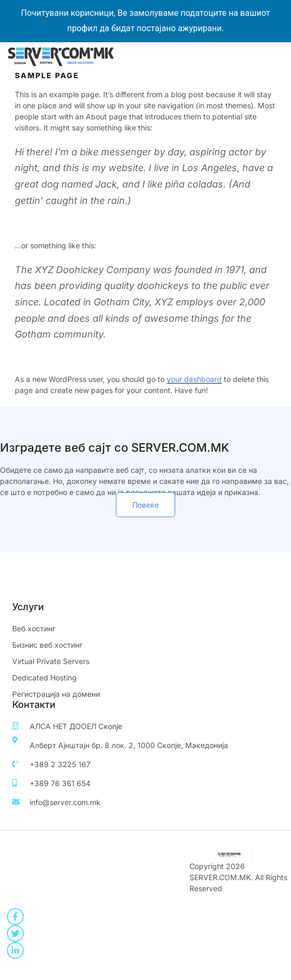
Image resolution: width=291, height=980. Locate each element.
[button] (145, 505)
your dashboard (194, 379)
